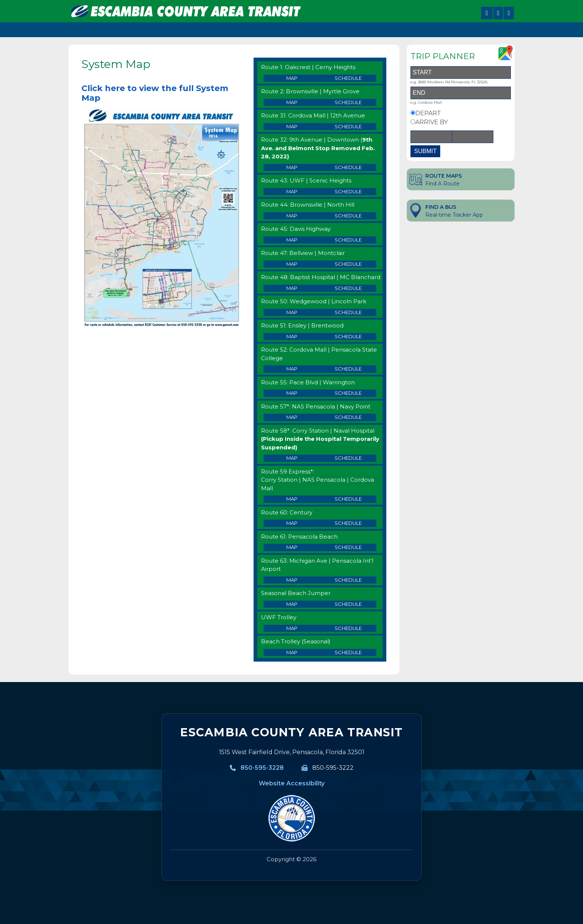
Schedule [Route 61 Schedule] (348, 547)
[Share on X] (498, 13)
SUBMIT (425, 151)
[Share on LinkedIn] (509, 13)
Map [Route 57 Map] (292, 417)
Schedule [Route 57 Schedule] (348, 417)
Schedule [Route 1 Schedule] (348, 78)
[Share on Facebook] (487, 13)
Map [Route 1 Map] (292, 78)
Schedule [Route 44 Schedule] (348, 216)
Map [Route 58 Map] (292, 458)
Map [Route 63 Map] (292, 580)
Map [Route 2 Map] (292, 102)
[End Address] (461, 93)
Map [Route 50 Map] (292, 312)
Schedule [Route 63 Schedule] (348, 580)
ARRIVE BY (431, 122)
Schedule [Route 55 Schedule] (348, 393)
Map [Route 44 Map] (292, 216)
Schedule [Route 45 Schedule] (348, 240)
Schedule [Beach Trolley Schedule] (348, 652)
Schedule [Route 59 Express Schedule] (348, 499)
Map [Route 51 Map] (292, 336)
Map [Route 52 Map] (292, 369)
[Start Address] (461, 72)
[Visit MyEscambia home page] (291, 818)
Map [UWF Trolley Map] (292, 628)
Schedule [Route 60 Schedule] (348, 523)
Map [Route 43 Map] (292, 191)
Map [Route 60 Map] (292, 523)
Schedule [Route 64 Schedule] (348, 604)
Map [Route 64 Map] (292, 604)
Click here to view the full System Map (155, 93)
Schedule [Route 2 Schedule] (348, 102)
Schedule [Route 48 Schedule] (348, 288)
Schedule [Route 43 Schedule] (348, 191)
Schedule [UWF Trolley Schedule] (348, 628)
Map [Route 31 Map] (292, 126)
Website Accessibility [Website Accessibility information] (292, 783)
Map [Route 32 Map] (292, 167)
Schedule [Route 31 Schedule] (348, 126)
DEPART (428, 113)
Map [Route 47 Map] (292, 264)
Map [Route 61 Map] (292, 547)
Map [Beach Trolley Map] (292, 652)
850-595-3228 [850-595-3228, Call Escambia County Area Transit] (262, 768)
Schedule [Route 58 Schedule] (348, 458)
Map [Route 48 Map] (292, 288)
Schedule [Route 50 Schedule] (348, 312)
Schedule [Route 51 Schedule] (348, 336)
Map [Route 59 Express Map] (292, 499)
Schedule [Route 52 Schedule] (348, 369)
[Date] (431, 137)
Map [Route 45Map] (292, 240)
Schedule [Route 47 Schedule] (348, 264)
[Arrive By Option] (413, 122)
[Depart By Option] (413, 113)
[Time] (473, 137)
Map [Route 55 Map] (292, 393)
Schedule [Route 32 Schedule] (348, 167)
